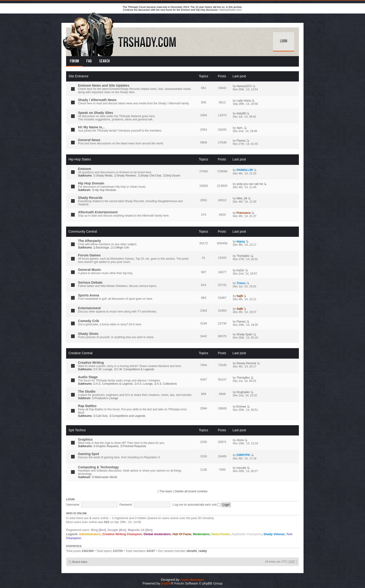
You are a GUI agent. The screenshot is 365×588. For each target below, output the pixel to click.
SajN (240, 296)
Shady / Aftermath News (97, 100)
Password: (126, 505)
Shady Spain (245, 334)
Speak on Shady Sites (96, 113)
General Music (90, 270)
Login (284, 41)
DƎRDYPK (243, 455)
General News (89, 140)
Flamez (241, 141)
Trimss (241, 283)
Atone (240, 440)
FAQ (89, 61)
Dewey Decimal (246, 363)
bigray (241, 241)
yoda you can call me (250, 184)
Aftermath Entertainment (98, 212)
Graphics (85, 439)
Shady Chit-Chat (151, 176)
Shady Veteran (274, 534)
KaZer (240, 270)
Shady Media (104, 176)
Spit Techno (77, 430)
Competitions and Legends (129, 416)
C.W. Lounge (104, 369)
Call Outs (102, 416)
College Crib (121, 248)
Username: (73, 505)
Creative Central (80, 353)
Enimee (241, 407)
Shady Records (90, 198)
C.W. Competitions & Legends (135, 369)
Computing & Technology (98, 467)
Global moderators (157, 534)
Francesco (244, 213)
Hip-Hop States (80, 159)
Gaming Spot (88, 454)
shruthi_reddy (197, 551)
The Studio (87, 391)
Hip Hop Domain (91, 183)
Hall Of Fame (182, 534)
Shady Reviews (127, 176)
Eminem (84, 169)
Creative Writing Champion (122, 534)
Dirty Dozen (173, 176)
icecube (241, 468)
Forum (74, 61)
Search (104, 61)
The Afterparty (90, 241)
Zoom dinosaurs (192, 580)
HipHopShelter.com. (231, 10)
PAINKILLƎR (245, 170)
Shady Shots (88, 334)
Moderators (201, 534)
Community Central (83, 231)
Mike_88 (242, 198)
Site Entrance (78, 76)
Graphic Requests (107, 446)
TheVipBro (243, 256)
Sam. (240, 128)
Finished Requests (135, 446)
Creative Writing (91, 363)
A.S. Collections (167, 384)
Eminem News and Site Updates (104, 85)
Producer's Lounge (106, 398)
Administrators (90, 534)
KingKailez (243, 392)
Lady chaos (244, 101)
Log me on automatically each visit (197, 505)
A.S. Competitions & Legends (114, 384)
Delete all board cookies (191, 491)
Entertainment (89, 308)
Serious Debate (90, 282)
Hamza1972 (244, 86)
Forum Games (89, 255)
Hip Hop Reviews (105, 190)
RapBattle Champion (247, 534)
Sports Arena (89, 295)
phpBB (166, 583)
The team (166, 491)
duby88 (241, 113)
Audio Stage (88, 377)
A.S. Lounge (145, 384)
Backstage (102, 248)
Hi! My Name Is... (91, 127)
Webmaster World (106, 477)
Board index (80, 562)
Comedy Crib (88, 321)
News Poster (221, 534)
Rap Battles (87, 406)
